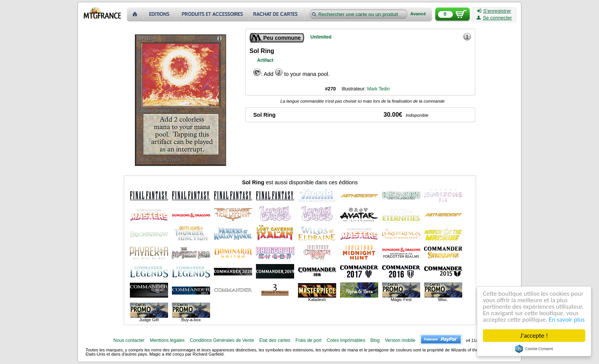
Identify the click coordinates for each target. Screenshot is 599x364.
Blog (375, 340)
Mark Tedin (378, 89)
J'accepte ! (534, 336)
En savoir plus (567, 320)
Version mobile (400, 340)
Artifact (265, 60)
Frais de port (308, 340)
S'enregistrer (494, 11)
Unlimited (321, 37)
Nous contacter (129, 340)
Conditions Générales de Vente (222, 340)
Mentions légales (167, 340)
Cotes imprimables (346, 340)
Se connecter (494, 18)
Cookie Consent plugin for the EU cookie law (534, 349)
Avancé (418, 14)
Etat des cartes (275, 340)
